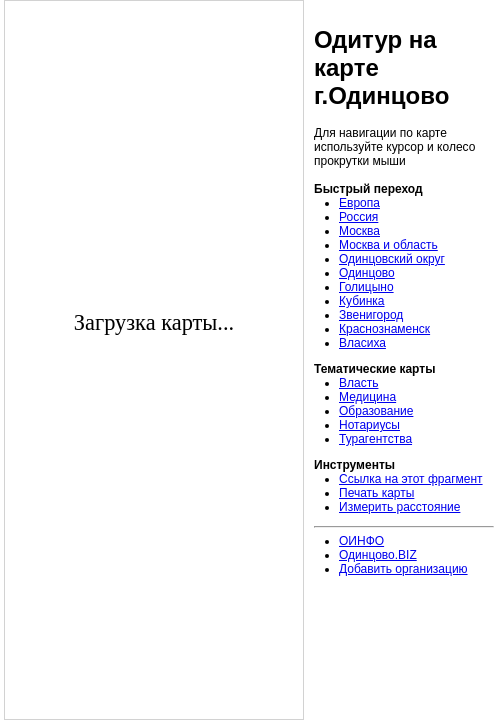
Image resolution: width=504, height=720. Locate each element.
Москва (359, 231)
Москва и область (388, 245)
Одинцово (367, 273)
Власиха (362, 343)
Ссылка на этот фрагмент (411, 479)
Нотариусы (369, 425)
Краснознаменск (384, 329)
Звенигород (371, 315)
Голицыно (366, 287)
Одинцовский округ (392, 259)
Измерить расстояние (399, 507)
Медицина (367, 397)
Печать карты (376, 493)
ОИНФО (361, 541)
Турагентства (375, 439)
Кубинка (362, 301)
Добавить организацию (403, 569)
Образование (376, 411)
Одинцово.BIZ (378, 555)
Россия (358, 217)
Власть (358, 383)
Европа (359, 203)
